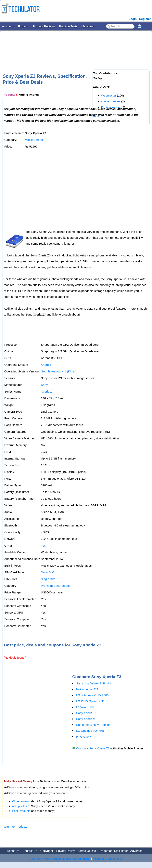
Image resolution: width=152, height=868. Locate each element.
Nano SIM (48, 572)
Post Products (21, 811)
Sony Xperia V (86, 719)
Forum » (24, 26)
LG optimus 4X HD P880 (92, 695)
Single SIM (48, 579)
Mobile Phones (35, 140)
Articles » (8, 26)
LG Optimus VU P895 (90, 731)
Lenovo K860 (85, 707)
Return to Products (15, 827)
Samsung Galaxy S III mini (94, 683)
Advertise (136, 851)
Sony (44, 385)
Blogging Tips (82, 859)
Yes (43, 545)
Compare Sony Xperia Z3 (93, 748)
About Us (13, 851)
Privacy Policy (65, 851)
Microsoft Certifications (108, 859)
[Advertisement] (74, 46)
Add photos (19, 806)
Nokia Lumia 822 (87, 689)
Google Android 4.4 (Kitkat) (59, 371)
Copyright (47, 851)
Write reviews (21, 801)
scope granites (111, 101)
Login (133, 19)
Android (46, 365)
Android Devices (40, 859)
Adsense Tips (62, 859)
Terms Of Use (87, 851)
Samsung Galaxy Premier (93, 725)
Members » (89, 26)
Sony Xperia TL (86, 713)
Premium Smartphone (55, 586)
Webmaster (109, 95)
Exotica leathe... (112, 107)
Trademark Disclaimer (114, 851)
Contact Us (30, 851)
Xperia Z (47, 391)
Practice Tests (68, 26)
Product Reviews (44, 26)
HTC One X (84, 737)
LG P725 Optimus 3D (90, 701)
